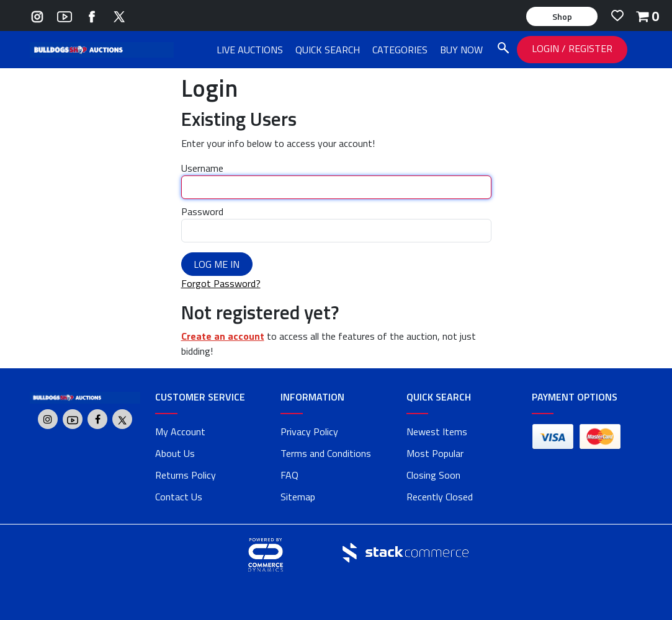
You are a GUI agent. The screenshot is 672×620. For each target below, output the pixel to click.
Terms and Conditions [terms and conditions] (326, 453)
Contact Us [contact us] (179, 497)
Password (202, 211)
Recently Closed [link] (440, 497)
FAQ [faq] (289, 475)
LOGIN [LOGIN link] (547, 48)
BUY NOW (461, 50)
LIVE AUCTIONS (250, 50)
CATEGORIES (400, 50)
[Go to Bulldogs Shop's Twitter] (119, 15)
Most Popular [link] (435, 453)
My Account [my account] (180, 432)
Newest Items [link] (437, 432)
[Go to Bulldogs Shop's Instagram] (37, 15)
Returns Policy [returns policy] (186, 475)
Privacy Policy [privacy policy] (309, 432)
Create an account (223, 336)
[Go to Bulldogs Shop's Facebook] (92, 15)
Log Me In (217, 264)
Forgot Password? (221, 283)
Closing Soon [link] (433, 475)
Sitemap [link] (298, 497)
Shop (562, 16)
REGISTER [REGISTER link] (590, 48)
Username (202, 168)
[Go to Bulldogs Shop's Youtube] (65, 15)
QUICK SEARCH (328, 50)
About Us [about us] (175, 453)
